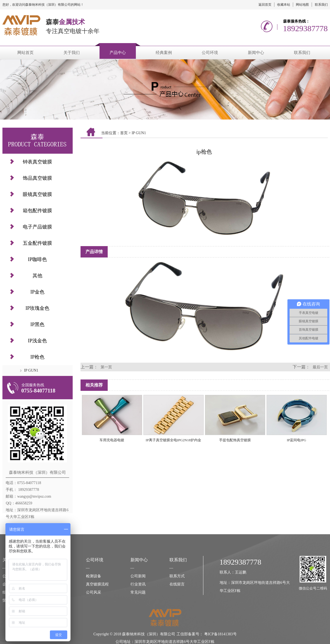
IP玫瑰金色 (37, 308)
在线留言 (177, 584)
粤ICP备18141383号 (220, 634)
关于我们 (72, 53)
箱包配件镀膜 (37, 211)
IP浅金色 (37, 341)
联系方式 (177, 576)
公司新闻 (138, 576)
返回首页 (265, 5)
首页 (124, 133)
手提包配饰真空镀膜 (235, 440)
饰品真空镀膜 (37, 178)
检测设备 (94, 576)
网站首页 (25, 53)
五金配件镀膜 (37, 243)
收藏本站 (284, 5)
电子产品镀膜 (37, 227)
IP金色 (37, 292)
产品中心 (118, 53)
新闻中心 (256, 53)
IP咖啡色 (37, 259)
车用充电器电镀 (112, 440)
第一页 (106, 367)
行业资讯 (138, 584)
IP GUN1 (31, 370)
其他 (37, 276)
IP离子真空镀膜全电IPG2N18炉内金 (173, 440)
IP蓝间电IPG (297, 440)
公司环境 (210, 53)
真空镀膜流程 (97, 584)
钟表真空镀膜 (37, 162)
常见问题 (138, 592)
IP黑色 (37, 324)
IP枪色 (37, 357)
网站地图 (302, 5)
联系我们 (321, 5)
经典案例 (164, 53)
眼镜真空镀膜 (37, 194)
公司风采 (94, 592)
